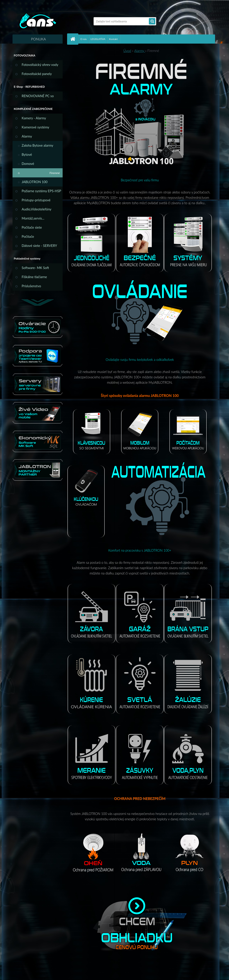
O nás (84, 39)
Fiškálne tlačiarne (34, 277)
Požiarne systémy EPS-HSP (41, 191)
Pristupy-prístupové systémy (36, 201)
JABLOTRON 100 (35, 182)
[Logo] (37, 21)
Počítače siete (32, 227)
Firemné (55, 173)
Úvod (127, 51)
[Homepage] (74, 39)
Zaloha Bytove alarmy (37, 145)
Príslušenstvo (31, 286)
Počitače (28, 237)
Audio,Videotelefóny (36, 209)
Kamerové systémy (35, 127)
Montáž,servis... (33, 218)
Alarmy (27, 136)
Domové (28, 164)
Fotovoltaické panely (37, 74)
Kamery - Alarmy (34, 118)
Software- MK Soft (35, 268)
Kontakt (114, 39)
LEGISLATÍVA (98, 39)
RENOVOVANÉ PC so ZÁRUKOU (38, 97)
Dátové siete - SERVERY (39, 246)
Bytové (27, 155)
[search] (152, 21)
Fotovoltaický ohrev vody (40, 65)
